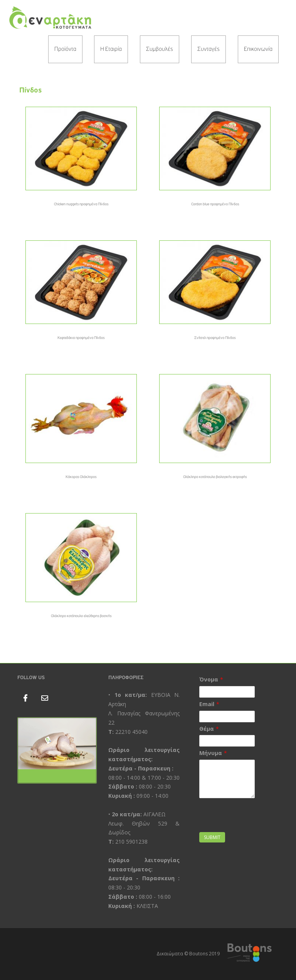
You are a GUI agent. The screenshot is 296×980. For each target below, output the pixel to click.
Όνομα (209, 679)
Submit (212, 837)
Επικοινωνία (258, 49)
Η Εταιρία (111, 49)
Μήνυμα (211, 753)
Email (207, 704)
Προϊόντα (65, 49)
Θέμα (207, 729)
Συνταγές (209, 49)
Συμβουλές (160, 49)
